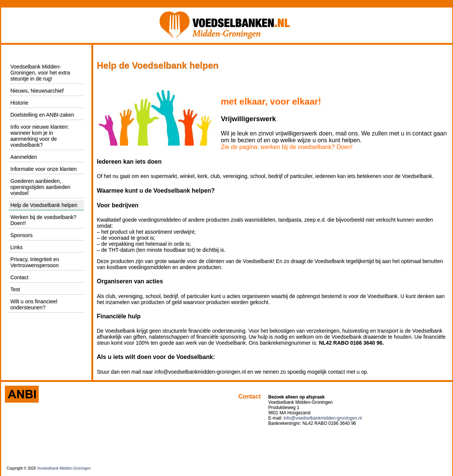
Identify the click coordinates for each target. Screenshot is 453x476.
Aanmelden (24, 157)
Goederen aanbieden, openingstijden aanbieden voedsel (41, 187)
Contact (20, 277)
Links (17, 247)
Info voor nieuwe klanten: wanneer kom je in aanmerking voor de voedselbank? (40, 136)
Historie (19, 103)
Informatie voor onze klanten (44, 169)
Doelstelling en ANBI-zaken (42, 115)
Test (15, 289)
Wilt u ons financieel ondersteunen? (34, 304)
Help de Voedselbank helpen (44, 205)
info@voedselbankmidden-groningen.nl (323, 418)
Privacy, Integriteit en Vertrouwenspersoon (35, 262)
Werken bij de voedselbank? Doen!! (44, 220)
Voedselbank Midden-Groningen (64, 468)
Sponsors (22, 235)
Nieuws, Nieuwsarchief (37, 91)
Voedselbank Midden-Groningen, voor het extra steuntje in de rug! (40, 73)
